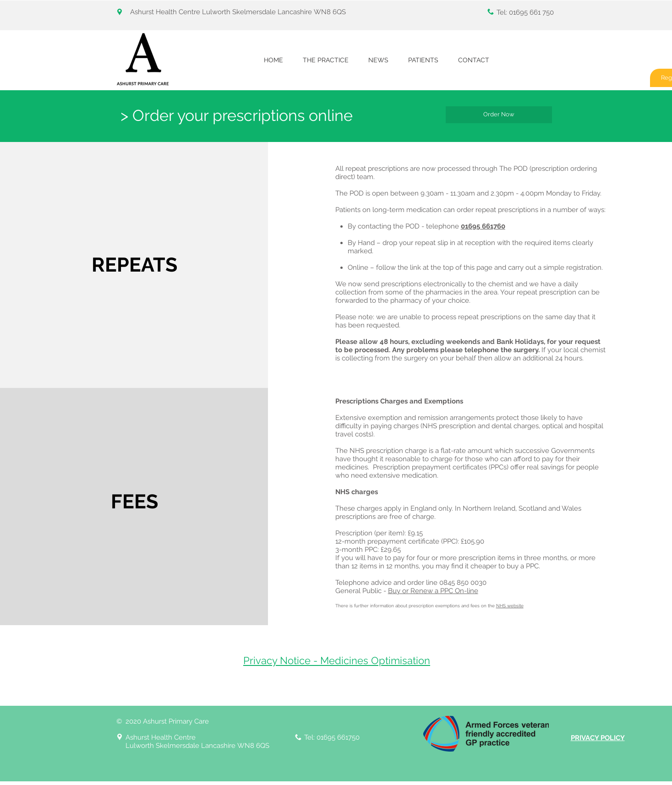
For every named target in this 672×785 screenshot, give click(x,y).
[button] (326, 60)
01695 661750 (338, 737)
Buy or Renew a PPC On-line (433, 591)
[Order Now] (499, 115)
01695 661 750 (531, 12)
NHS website (510, 606)
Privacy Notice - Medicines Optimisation (337, 660)
